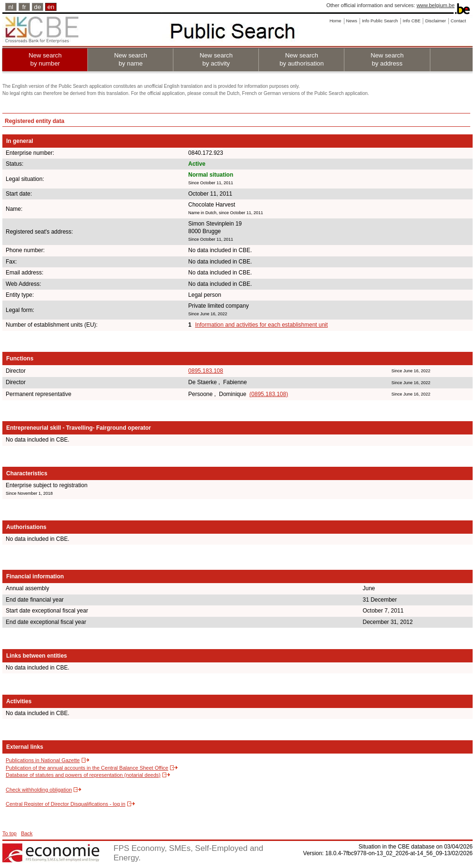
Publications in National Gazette (43, 760)
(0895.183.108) (269, 394)
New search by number (45, 59)
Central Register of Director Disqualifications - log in (66, 804)
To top (9, 833)
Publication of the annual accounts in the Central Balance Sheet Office (87, 768)
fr (24, 7)
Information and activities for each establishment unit (261, 325)
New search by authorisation (301, 59)
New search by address (387, 59)
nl (11, 7)
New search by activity (216, 59)
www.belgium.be (436, 5)
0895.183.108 (205, 371)
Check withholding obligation (39, 790)
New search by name (131, 59)
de (38, 7)
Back (27, 833)
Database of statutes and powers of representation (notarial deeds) (83, 775)
